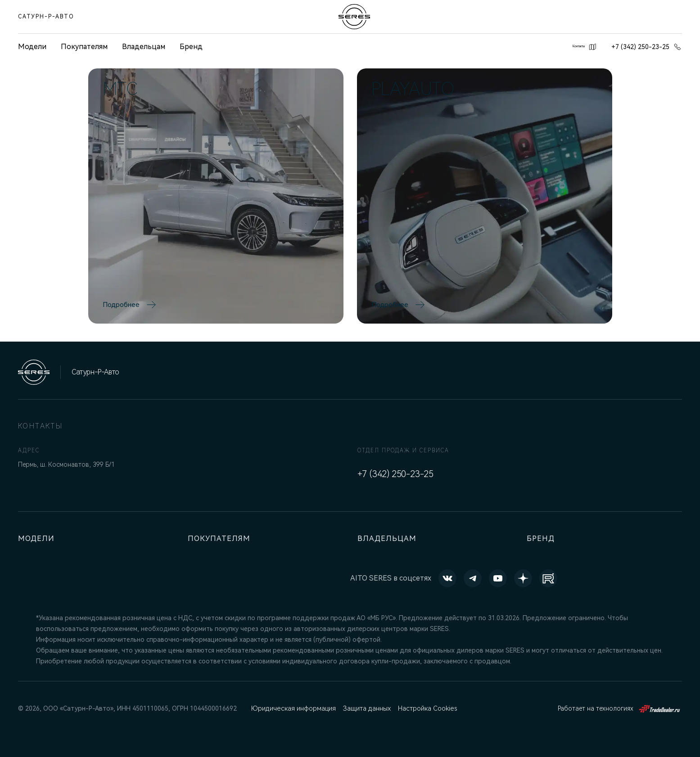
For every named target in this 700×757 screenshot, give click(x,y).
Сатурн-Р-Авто (46, 17)
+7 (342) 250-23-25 (647, 47)
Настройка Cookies (426, 708)
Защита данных (366, 708)
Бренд (191, 47)
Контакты (573, 47)
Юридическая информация (293, 708)
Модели (38, 538)
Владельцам (144, 47)
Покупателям (84, 47)
